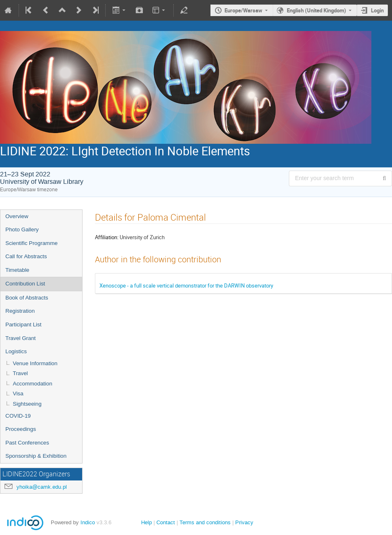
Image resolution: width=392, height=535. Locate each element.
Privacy (244, 522)
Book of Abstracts (27, 298)
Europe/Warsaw (243, 10)
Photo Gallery (22, 229)
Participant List (23, 325)
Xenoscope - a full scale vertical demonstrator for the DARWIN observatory (186, 285)
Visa (18, 394)
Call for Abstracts (26, 256)
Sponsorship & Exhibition (36, 456)
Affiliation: (107, 237)
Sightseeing (27, 404)
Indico (88, 522)
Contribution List (25, 284)
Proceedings (21, 429)
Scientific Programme (32, 243)
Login (377, 10)
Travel (20, 373)
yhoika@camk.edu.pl (42, 487)
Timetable (17, 270)
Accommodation (33, 384)
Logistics (16, 351)
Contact (166, 522)
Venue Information (35, 363)
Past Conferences (27, 443)
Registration (20, 311)
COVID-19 (18, 416)
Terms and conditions (205, 522)
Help (146, 522)
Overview (17, 216)
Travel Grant (21, 338)
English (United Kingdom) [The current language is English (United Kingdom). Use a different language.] (316, 10)
